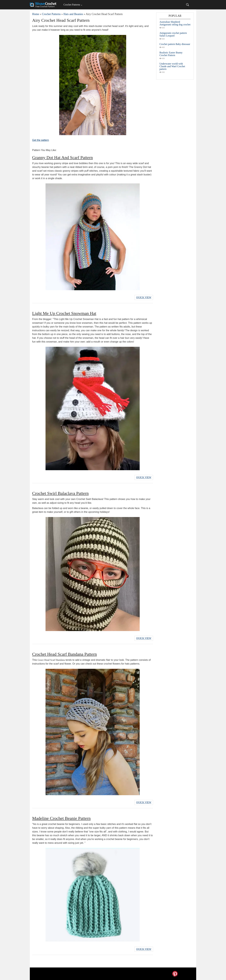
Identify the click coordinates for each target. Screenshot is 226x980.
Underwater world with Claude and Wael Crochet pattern (172, 66)
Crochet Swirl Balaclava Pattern (60, 493)
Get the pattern (41, 140)
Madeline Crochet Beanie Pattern (61, 818)
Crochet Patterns (72, 5)
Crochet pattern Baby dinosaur (175, 44)
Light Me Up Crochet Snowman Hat (64, 313)
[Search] (188, 5)
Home (36, 14)
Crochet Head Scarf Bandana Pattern (65, 654)
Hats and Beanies (73, 14)
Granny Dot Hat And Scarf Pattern (62, 157)
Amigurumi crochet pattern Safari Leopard (173, 34)
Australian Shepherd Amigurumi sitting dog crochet (175, 23)
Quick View (144, 297)
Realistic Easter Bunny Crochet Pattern (171, 54)
